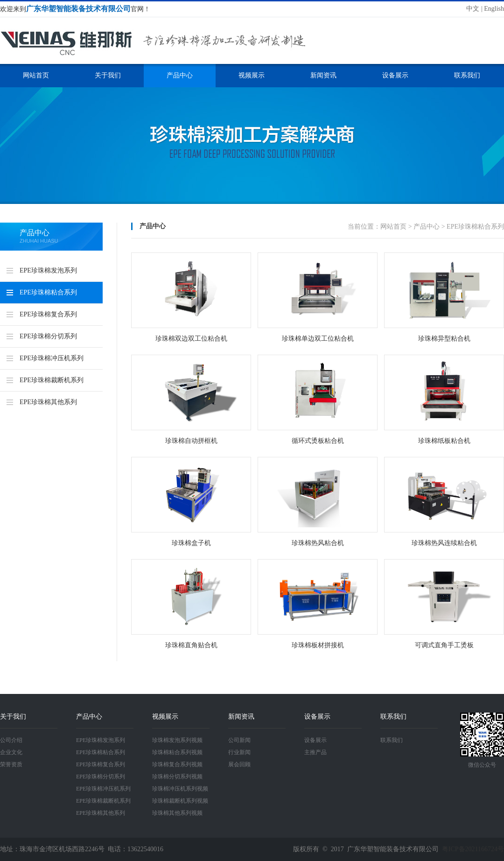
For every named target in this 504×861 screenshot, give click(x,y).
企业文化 (11, 752)
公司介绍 (11, 740)
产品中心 (180, 75)
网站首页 (36, 75)
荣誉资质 (11, 764)
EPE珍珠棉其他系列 (48, 402)
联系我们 (467, 75)
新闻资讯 (323, 75)
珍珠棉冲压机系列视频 (180, 789)
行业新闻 (239, 752)
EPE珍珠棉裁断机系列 (52, 380)
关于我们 (108, 75)
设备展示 (395, 75)
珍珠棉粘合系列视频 (177, 752)
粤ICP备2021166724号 (473, 849)
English (494, 9)
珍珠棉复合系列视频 (177, 764)
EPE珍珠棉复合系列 (48, 314)
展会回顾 (239, 764)
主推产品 (315, 752)
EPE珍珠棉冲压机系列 (52, 358)
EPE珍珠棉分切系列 (48, 336)
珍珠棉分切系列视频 (177, 777)
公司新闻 (239, 740)
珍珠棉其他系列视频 (177, 813)
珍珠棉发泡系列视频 (177, 740)
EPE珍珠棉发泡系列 (48, 270)
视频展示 (252, 75)
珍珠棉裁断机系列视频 (180, 801)
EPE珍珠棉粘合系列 (48, 292)
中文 (473, 9)
